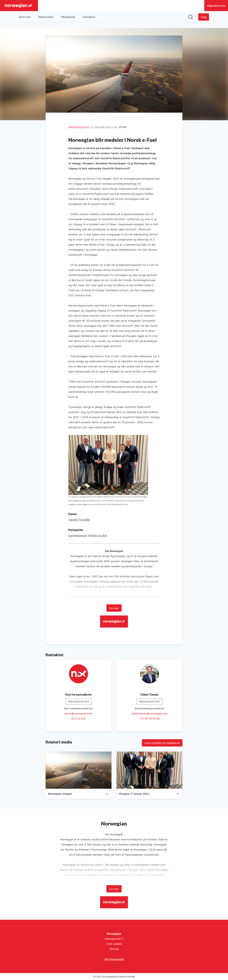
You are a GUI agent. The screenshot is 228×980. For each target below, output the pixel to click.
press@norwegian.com (79, 713)
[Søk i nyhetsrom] (191, 17)
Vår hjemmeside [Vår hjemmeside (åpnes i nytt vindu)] (114, 959)
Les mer (114, 608)
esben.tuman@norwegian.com (150, 713)
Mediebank (68, 17)
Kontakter (89, 17)
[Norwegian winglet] (79, 770)
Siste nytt (25, 17)
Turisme (73, 520)
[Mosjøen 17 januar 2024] (149, 770)
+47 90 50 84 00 (150, 719)
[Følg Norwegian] (204, 17)
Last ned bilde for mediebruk (162, 743)
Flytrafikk (84, 520)
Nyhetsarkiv (46, 17)
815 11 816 (79, 719)
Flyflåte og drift (97, 535)
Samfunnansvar (78, 535)
